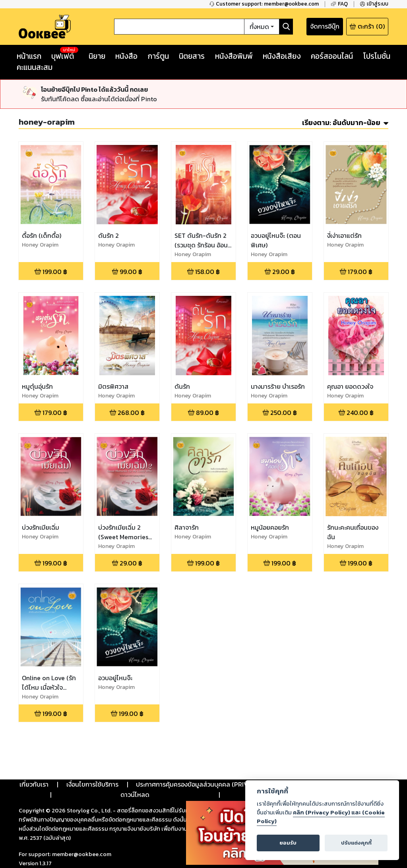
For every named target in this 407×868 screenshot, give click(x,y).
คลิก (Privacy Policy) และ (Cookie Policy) (321, 817)
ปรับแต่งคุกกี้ (356, 843)
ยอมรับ (288, 843)
